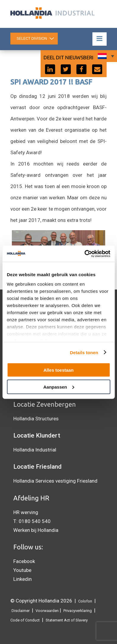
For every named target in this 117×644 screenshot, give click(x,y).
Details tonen (84, 352)
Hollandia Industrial (35, 450)
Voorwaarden (47, 611)
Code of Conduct (25, 620)
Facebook (24, 561)
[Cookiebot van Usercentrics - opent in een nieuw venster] (84, 254)
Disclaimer (21, 611)
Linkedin (23, 579)
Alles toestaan (59, 370)
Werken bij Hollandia (36, 530)
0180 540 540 (35, 521)
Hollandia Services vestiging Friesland (55, 481)
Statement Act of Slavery (67, 620)
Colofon (85, 601)
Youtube (22, 570)
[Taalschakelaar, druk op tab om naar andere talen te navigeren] (105, 56)
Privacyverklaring (78, 611)
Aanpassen (59, 387)
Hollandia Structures (36, 419)
